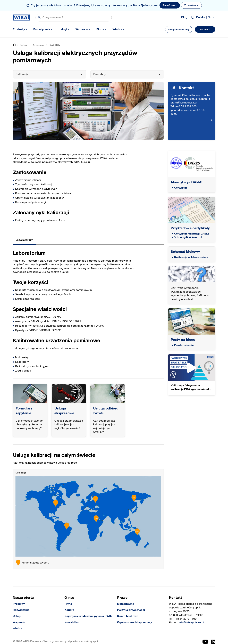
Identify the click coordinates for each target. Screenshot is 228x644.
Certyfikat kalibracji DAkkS (192, 234)
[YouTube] (205, 642)
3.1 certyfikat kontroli (188, 238)
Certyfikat (181, 188)
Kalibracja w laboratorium (191, 257)
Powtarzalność (184, 345)
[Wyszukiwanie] (74, 18)
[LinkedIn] (213, 642)
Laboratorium (24, 240)
